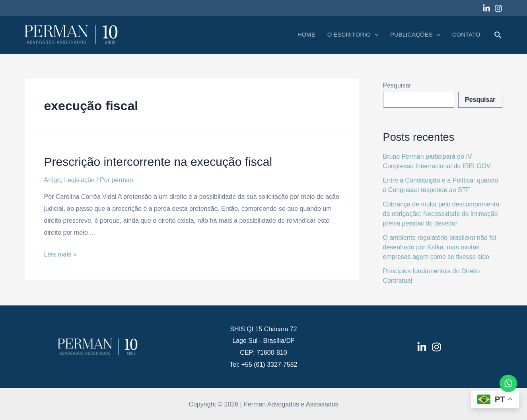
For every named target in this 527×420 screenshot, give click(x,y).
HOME (306, 34)
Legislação (79, 180)
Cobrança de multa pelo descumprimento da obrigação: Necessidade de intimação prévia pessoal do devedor (441, 214)
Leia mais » (60, 254)
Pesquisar (397, 85)
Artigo (53, 180)
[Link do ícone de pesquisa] (498, 35)
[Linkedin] (486, 8)
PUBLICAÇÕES (415, 35)
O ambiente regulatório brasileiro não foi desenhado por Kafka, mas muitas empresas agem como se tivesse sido (440, 247)
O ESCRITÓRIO (353, 35)
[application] (374, 35)
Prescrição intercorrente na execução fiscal (158, 162)
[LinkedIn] (422, 347)
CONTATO (466, 34)
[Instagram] (498, 8)
